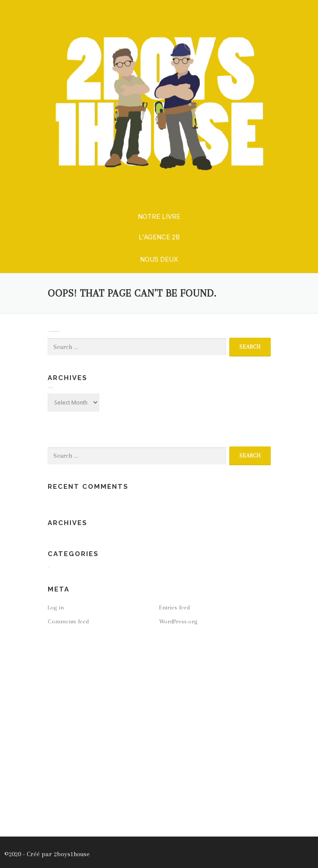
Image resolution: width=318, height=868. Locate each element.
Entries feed (175, 607)
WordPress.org (178, 621)
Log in (56, 607)
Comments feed (68, 621)
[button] (159, 217)
